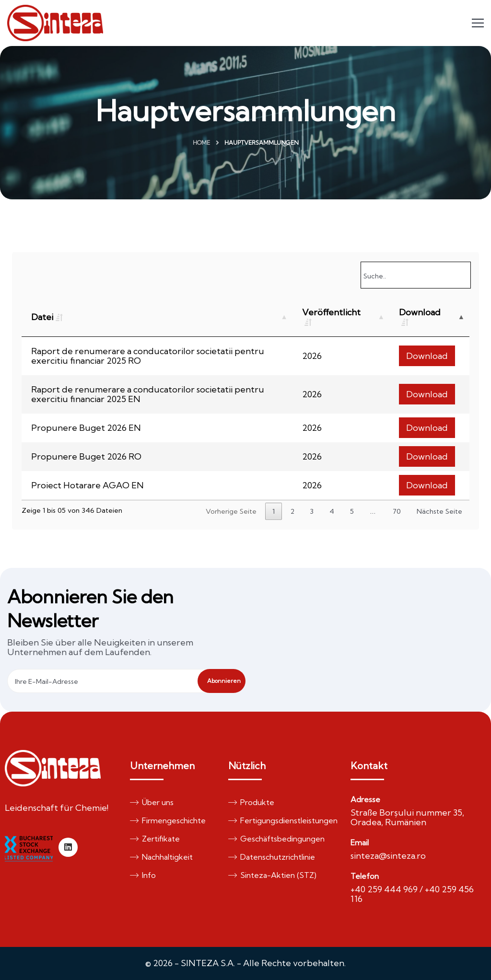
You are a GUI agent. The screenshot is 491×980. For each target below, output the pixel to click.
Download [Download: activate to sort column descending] (420, 312)
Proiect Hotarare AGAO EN (88, 485)
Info (143, 875)
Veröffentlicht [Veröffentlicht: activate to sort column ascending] (331, 312)
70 (397, 511)
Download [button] (427, 356)
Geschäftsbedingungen (276, 839)
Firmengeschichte (168, 820)
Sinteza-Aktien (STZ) (272, 875)
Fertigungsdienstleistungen (279, 820)
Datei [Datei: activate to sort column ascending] (42, 317)
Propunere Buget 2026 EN (86, 428)
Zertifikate (155, 839)
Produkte (251, 802)
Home (201, 143)
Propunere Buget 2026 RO (86, 456)
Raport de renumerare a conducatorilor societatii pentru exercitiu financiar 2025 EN (148, 394)
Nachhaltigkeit (161, 857)
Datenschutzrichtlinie (272, 857)
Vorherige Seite (231, 511)
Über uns (152, 802)
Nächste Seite (439, 511)
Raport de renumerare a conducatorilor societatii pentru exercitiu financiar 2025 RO (148, 356)
